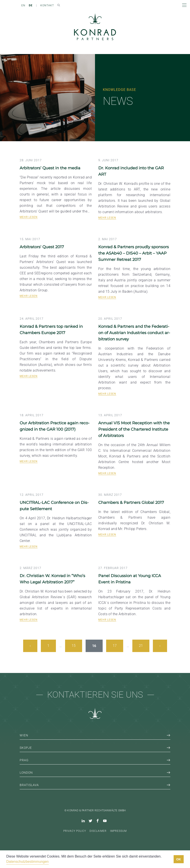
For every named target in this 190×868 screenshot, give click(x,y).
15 (74, 646)
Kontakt (47, 5)
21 (141, 646)
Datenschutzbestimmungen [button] (28, 862)
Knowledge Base (119, 90)
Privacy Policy (75, 831)
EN (23, 5)
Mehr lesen (29, 217)
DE (31, 5)
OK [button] (179, 859)
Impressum (118, 831)
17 (115, 646)
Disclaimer (98, 831)
